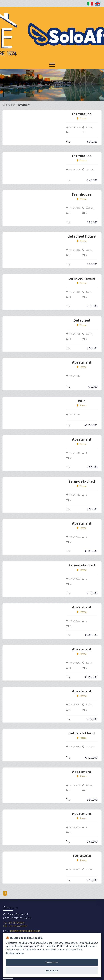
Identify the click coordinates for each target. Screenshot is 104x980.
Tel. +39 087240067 (14, 923)
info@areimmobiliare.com (25, 931)
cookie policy (30, 946)
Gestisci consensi (15, 953)
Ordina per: (9, 105)
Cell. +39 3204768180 (15, 926)
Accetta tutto (52, 962)
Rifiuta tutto (52, 971)
